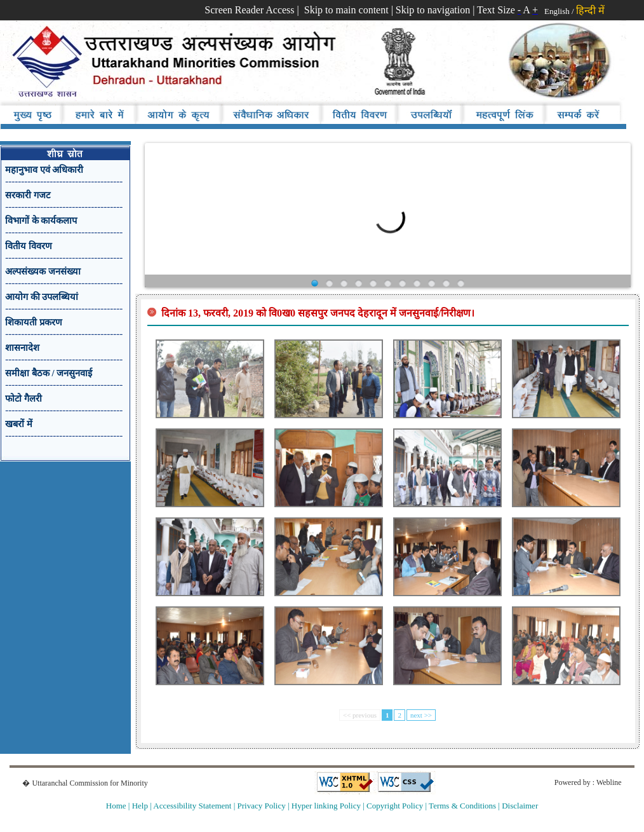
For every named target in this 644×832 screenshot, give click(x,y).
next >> (421, 715)
